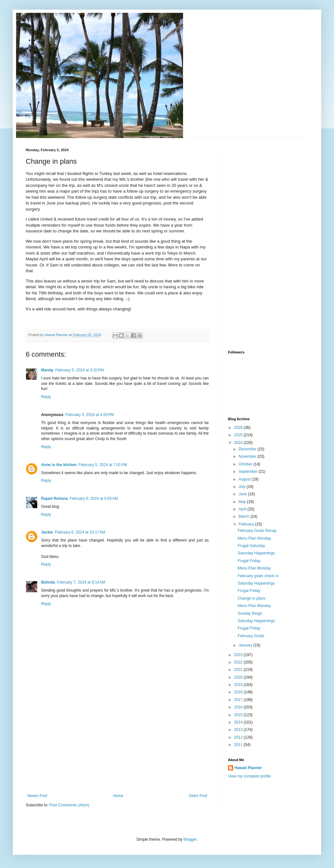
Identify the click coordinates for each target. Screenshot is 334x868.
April (243, 509)
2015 (239, 715)
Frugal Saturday (251, 546)
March (245, 516)
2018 (239, 692)
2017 (239, 700)
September (249, 472)
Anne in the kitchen (59, 465)
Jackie (47, 532)
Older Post (198, 796)
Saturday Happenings (256, 553)
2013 (239, 730)
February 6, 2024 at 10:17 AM (80, 532)
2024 (239, 443)
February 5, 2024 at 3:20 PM (79, 370)
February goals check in (258, 576)
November (248, 456)
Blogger (190, 839)
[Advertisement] (117, 745)
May (243, 502)
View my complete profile (249, 776)
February (247, 524)
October (246, 464)
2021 (239, 670)
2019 (239, 685)
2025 (239, 435)
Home (118, 796)
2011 (239, 745)
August (245, 479)
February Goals (251, 636)
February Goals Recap (257, 531)
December (248, 449)
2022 (239, 662)
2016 (239, 707)
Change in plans (252, 598)
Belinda (48, 582)
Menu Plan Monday (254, 538)
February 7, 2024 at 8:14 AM (81, 582)
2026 (239, 428)
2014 (239, 722)
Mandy (47, 370)
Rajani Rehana (54, 499)
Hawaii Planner (248, 768)
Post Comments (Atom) (69, 805)
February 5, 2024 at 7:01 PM (103, 465)
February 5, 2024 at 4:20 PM (89, 415)
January (246, 645)
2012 (239, 737)
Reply (46, 397)
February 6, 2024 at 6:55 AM (94, 499)
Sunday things (250, 613)
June (243, 494)
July (243, 487)
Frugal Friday (249, 561)
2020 (239, 677)
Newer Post (37, 796)
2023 (239, 655)
